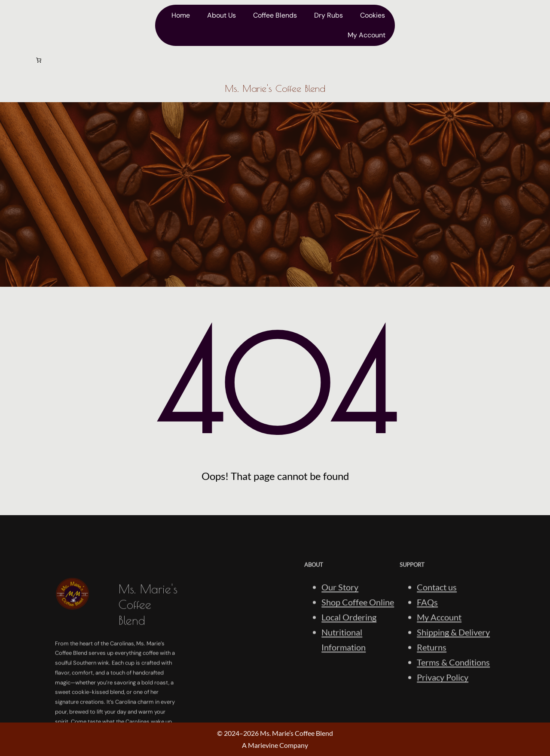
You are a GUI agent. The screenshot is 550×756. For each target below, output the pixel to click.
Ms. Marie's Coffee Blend (275, 88)
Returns (432, 694)
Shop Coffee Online (358, 649)
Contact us (437, 634)
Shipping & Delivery (453, 679)
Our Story (340, 634)
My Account (439, 664)
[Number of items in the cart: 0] (39, 60)
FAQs (427, 649)
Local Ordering (349, 664)
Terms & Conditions (453, 709)
